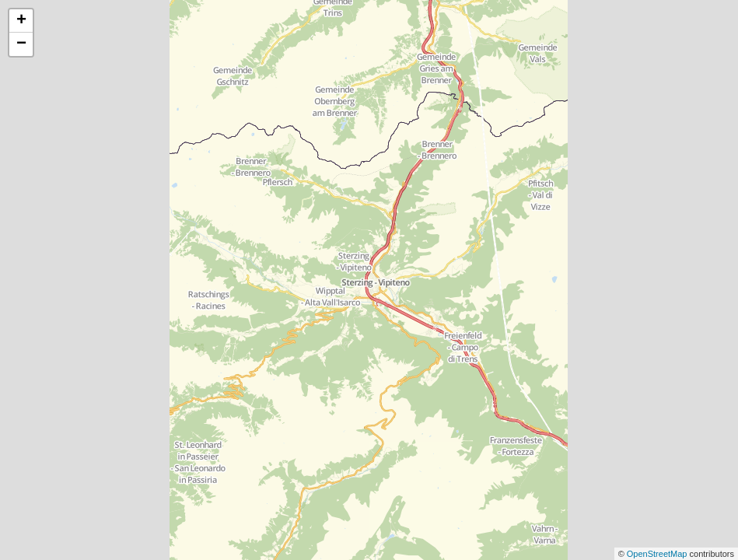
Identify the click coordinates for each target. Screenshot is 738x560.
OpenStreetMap (658, 554)
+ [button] (21, 21)
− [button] (21, 44)
